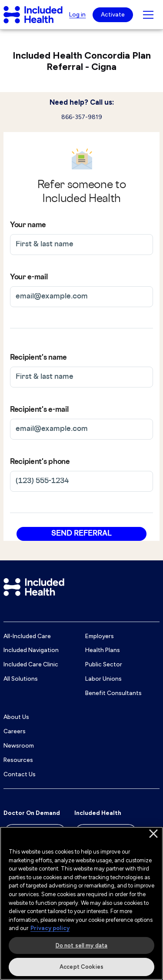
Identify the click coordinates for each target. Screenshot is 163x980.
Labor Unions (103, 679)
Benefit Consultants (113, 693)
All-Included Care (27, 636)
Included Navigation (31, 650)
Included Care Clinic (31, 664)
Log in (77, 14)
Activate (113, 14)
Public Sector (104, 664)
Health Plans (103, 650)
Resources (18, 760)
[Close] (153, 834)
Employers (100, 636)
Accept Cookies (81, 967)
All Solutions (21, 679)
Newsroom (19, 745)
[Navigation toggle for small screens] (148, 15)
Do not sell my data (81, 945)
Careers (15, 731)
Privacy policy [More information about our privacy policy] (50, 928)
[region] (81, 903)
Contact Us (20, 774)
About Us (16, 717)
